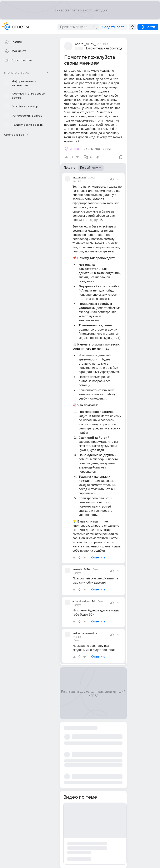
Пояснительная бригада (104, 48)
